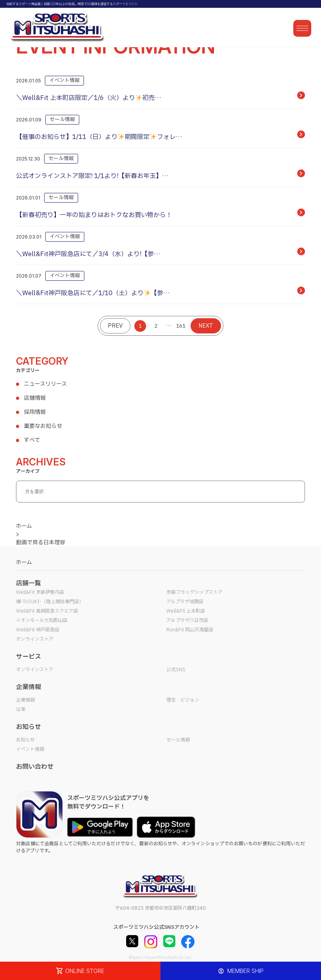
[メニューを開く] (302, 28)
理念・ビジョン (183, 700)
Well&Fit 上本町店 (186, 611)
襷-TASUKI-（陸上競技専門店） (50, 602)
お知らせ (25, 740)
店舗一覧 (29, 583)
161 (181, 326)
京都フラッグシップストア (194, 592)
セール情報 (178, 740)
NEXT (206, 326)
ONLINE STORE (80, 971)
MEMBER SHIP (241, 971)
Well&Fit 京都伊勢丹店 (40, 592)
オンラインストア (35, 639)
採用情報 (35, 412)
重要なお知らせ (43, 426)
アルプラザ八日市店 (187, 620)
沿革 (21, 709)
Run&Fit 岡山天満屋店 (190, 630)
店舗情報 (35, 398)
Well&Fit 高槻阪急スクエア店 (47, 611)
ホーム (24, 562)
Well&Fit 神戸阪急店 (38, 630)
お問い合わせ (35, 767)
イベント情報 (30, 749)
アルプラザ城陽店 (185, 602)
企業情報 (25, 700)
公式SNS (176, 670)
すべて (32, 440)
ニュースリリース (45, 384)
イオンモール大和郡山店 (42, 620)
